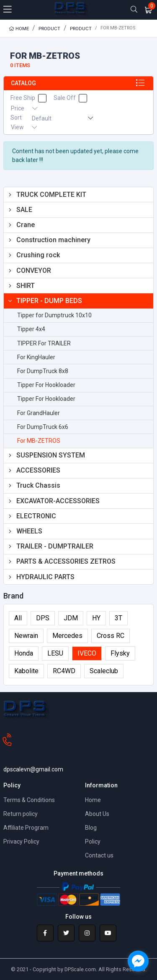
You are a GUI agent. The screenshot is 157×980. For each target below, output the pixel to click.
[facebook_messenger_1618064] (138, 961)
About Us (97, 814)
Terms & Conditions (29, 800)
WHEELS (29, 531)
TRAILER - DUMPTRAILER (55, 546)
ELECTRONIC (36, 516)
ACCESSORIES (38, 470)
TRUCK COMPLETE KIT (51, 195)
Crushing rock (38, 255)
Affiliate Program (26, 828)
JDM (71, 618)
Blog (91, 828)
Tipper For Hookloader (46, 385)
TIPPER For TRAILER (44, 343)
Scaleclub (104, 671)
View (24, 127)
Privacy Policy (21, 841)
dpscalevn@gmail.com (33, 769)
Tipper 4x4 (31, 329)
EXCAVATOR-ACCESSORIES (58, 501)
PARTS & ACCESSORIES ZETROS (66, 561)
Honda (24, 653)
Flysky (120, 653)
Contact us (99, 855)
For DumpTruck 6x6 (43, 427)
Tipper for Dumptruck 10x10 (54, 315)
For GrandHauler (39, 413)
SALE (24, 210)
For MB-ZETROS (39, 441)
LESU (55, 653)
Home (19, 29)
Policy (93, 841)
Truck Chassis (38, 485)
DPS (43, 618)
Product (49, 29)
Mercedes (67, 636)
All (18, 618)
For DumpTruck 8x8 (43, 371)
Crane (26, 225)
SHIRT (26, 286)
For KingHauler (36, 357)
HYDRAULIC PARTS (45, 577)
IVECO (87, 653)
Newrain (26, 636)
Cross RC (111, 636)
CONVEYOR (34, 270)
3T (118, 618)
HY (96, 618)
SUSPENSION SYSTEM (51, 455)
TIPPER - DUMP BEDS (49, 301)
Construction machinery (53, 240)
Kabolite (26, 671)
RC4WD (64, 671)
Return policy (21, 814)
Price (24, 108)
